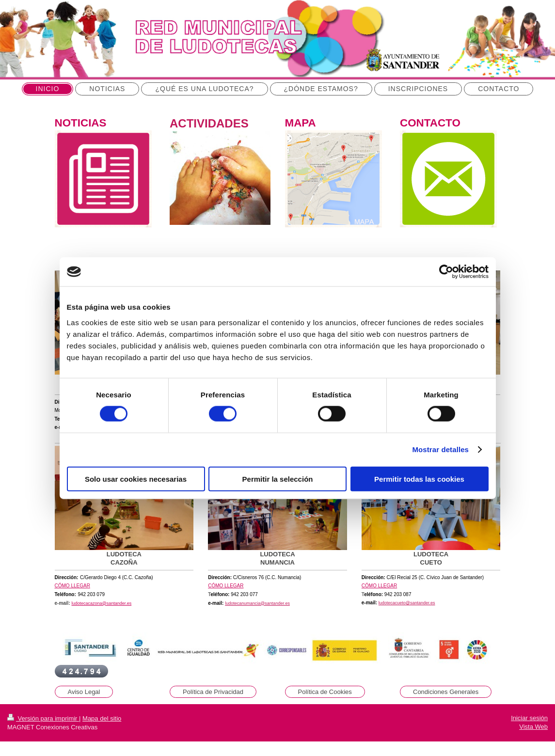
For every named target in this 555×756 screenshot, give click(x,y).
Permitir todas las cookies (419, 479)
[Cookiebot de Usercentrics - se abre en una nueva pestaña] (446, 272)
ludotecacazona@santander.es (102, 603)
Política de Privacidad (213, 692)
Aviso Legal (84, 692)
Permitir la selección (278, 479)
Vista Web (533, 727)
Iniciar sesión (529, 718)
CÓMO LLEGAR (72, 586)
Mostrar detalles (440, 449)
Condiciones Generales (446, 692)
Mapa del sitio (102, 718)
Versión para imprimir (43, 718)
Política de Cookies (325, 692)
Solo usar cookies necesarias (136, 479)
